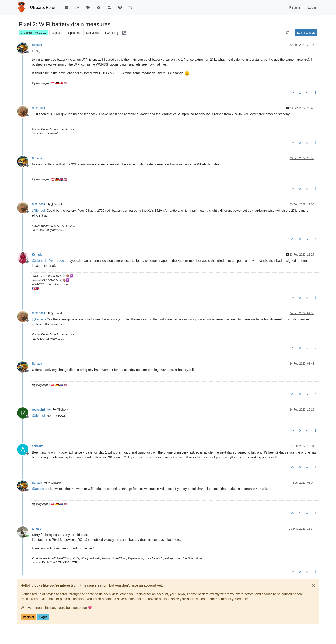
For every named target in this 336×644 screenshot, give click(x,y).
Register (29, 617)
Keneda (37, 255)
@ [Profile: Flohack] (39, 261)
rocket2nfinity (41, 410)
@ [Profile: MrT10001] (57, 261)
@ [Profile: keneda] (39, 319)
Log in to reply (306, 33)
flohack (37, 45)
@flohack (55, 204)
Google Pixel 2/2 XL (33, 33)
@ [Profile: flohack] (39, 211)
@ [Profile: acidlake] (40, 489)
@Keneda (55, 313)
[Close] (314, 586)
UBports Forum (44, 7)
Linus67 (37, 529)
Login (43, 617)
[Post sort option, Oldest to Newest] (288, 33)
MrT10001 (39, 108)
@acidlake (52, 483)
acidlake (38, 446)
